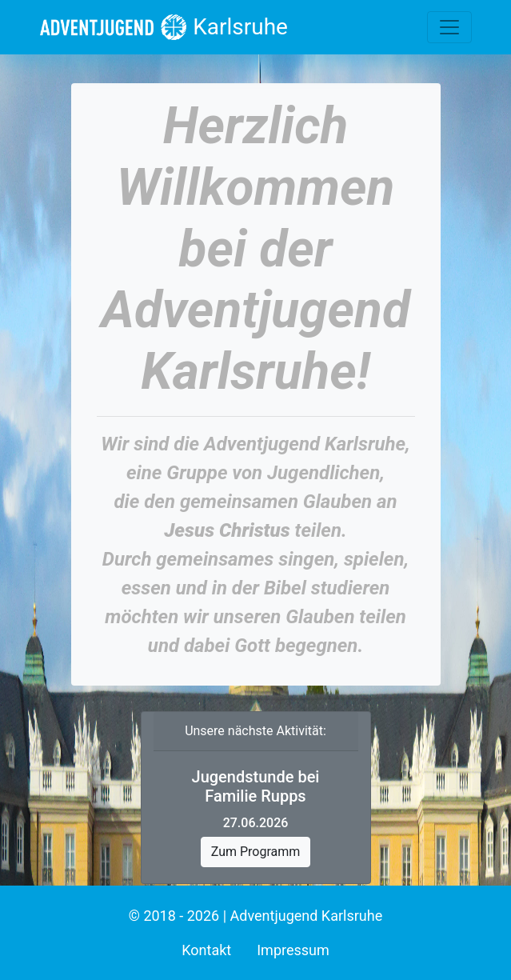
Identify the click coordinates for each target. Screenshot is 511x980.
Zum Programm (256, 852)
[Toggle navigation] (449, 27)
